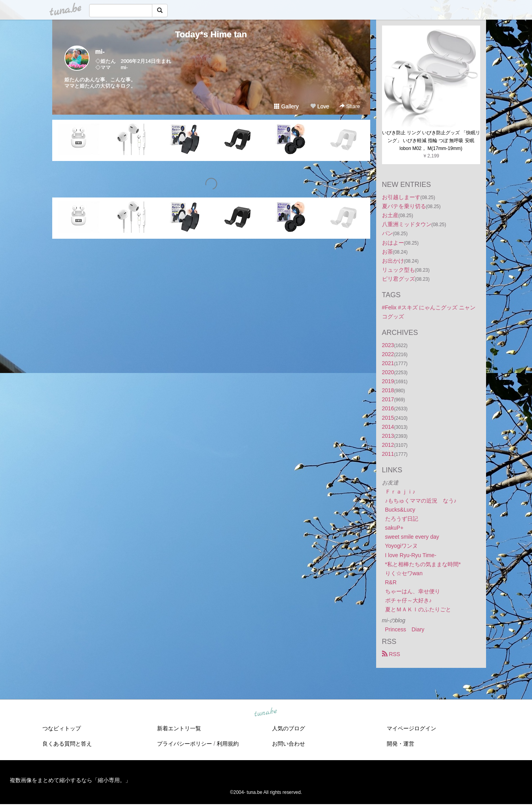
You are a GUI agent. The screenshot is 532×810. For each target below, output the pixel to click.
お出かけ (393, 261)
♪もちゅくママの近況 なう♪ (421, 501)
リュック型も (399, 270)
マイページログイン (411, 728)
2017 (388, 399)
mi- (100, 52)
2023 (388, 345)
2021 (388, 363)
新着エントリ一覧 (179, 728)
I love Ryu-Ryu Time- (411, 555)
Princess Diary (405, 629)
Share (350, 106)
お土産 (390, 215)
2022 (388, 354)
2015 (388, 418)
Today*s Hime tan (211, 34)
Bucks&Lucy (400, 510)
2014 (388, 427)
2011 (388, 454)
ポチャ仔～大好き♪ (409, 600)
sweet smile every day (412, 537)
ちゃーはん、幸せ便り (413, 591)
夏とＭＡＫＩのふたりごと (418, 609)
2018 (388, 390)
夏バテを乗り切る (404, 206)
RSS (391, 654)
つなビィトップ (62, 728)
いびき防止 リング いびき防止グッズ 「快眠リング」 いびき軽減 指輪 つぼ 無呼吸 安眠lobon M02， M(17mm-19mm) (431, 141)
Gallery (286, 106)
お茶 (388, 252)
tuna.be (266, 713)
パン (388, 233)
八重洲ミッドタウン (407, 224)
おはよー (393, 243)
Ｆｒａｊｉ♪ (400, 492)
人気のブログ (289, 728)
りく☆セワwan (404, 573)
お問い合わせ (289, 744)
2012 (388, 445)
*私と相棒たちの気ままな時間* (423, 564)
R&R (391, 582)
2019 (388, 381)
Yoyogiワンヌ (402, 546)
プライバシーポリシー (185, 744)
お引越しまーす (401, 197)
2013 (388, 436)
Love (320, 106)
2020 (388, 372)
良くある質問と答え (67, 744)
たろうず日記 (402, 519)
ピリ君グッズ (399, 279)
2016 (388, 408)
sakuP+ (394, 528)
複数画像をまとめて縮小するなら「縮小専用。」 (70, 780)
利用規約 (228, 744)
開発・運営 (400, 744)
